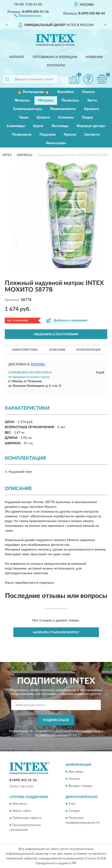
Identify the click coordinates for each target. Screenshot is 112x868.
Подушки (48, 135)
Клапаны (66, 117)
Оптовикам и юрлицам (55, 57)
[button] (28, 15)
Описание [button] (57, 350)
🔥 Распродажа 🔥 (33, 92)
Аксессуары (56, 143)
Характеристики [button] (25, 350)
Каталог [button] (17, 57)
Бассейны (66, 92)
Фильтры (22, 100)
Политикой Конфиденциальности (78, 731)
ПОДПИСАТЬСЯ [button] (56, 720)
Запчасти (92, 135)
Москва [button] (38, 364)
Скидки (74, 811)
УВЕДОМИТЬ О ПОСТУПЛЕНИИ (56, 334)
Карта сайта (22, 811)
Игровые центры (91, 126)
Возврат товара (80, 786)
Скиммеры (16, 126)
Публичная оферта (27, 818)
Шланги (43, 117)
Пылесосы (70, 100)
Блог (72, 804)
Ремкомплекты (63, 109)
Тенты (92, 100)
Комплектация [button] (88, 350)
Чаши (24, 117)
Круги (38, 126)
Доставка (76, 772)
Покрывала (22, 135)
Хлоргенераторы (28, 109)
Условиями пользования (52, 735)
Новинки (94, 57)
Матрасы (46, 100)
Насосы (88, 92)
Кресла (70, 135)
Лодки (87, 117)
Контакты (56, 65)
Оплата (74, 779)
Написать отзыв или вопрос (56, 632)
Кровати (92, 109)
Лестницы (60, 126)
